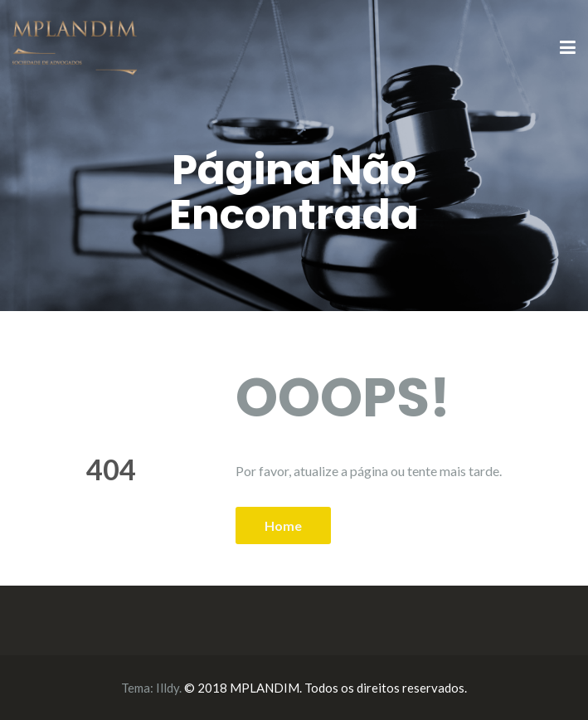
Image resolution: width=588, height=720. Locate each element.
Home (283, 525)
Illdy (168, 688)
